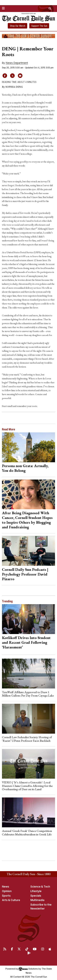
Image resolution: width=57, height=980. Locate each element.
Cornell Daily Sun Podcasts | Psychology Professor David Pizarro (25, 574)
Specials (36, 896)
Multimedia (37, 900)
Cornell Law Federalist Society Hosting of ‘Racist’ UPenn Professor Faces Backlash (27, 739)
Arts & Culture (11, 900)
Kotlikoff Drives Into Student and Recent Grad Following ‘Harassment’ (26, 642)
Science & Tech (40, 887)
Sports (6, 896)
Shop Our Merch (18, 26)
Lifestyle (36, 891)
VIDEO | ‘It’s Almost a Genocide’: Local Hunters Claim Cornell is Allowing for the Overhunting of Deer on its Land (27, 786)
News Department (17, 63)
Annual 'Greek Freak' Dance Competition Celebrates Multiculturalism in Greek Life (27, 832)
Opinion (7, 891)
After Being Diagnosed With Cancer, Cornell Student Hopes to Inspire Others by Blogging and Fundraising (27, 520)
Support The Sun (39, 26)
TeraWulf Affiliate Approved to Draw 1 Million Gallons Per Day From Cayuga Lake (28, 694)
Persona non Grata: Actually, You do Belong (25, 468)
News (6, 887)
